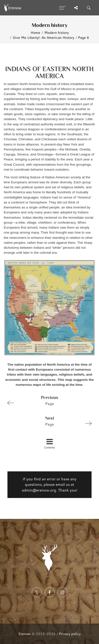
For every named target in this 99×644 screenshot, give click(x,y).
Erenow (25, 634)
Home (35, 32)
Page (47, 400)
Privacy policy (70, 634)
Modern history (57, 32)
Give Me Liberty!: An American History (43, 37)
